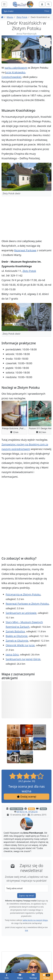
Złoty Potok (22, 17)
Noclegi (33, 977)
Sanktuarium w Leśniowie (21, 613)
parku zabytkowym (16, 68)
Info (7, 977)
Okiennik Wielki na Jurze (20, 645)
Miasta (10, 17)
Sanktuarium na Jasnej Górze (23, 659)
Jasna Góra (12, 654)
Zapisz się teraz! (26, 896)
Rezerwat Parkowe (25, 250)
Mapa (20, 977)
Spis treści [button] (26, 11)
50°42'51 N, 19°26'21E (27, 812)
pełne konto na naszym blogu (35, 920)
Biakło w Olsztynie (17, 636)
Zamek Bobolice (15, 631)
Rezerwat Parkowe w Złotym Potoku (27, 604)
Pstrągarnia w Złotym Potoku (23, 594)
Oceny (46, 976)
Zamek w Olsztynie (17, 641)
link (26, 930)
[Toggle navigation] (4, 4)
